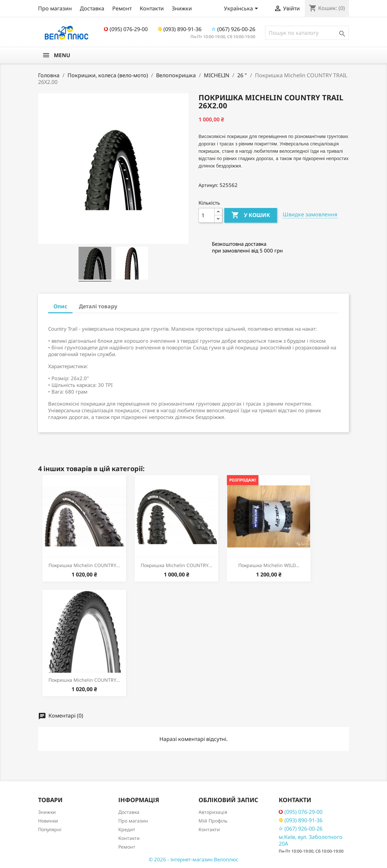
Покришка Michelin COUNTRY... (84, 565)
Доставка (92, 8)
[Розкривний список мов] (242, 9)
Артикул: (208, 185)
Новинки (48, 821)
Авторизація (213, 812)
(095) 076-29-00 (126, 29)
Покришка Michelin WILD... (269, 565)
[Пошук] (307, 33)
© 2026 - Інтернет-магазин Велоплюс (193, 859)
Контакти (152, 8)
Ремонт (122, 8)
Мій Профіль (213, 821)
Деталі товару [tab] (98, 306)
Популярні (50, 829)
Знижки (182, 8)
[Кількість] (207, 215)
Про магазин (55, 8)
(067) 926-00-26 (233, 29)
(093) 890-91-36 (180, 29)
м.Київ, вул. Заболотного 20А (311, 840)
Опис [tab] (60, 306)
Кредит (127, 829)
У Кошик (251, 215)
